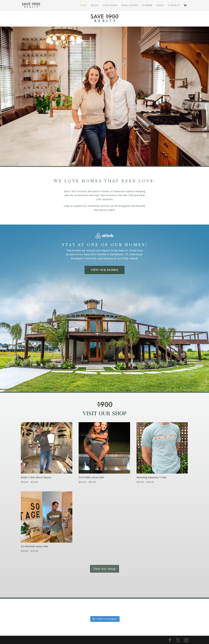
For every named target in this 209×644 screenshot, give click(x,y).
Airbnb (147, 5)
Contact (174, 5)
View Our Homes (104, 270)
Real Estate (130, 5)
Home (83, 5)
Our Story (110, 5)
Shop (160, 5)
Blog (95, 5)
